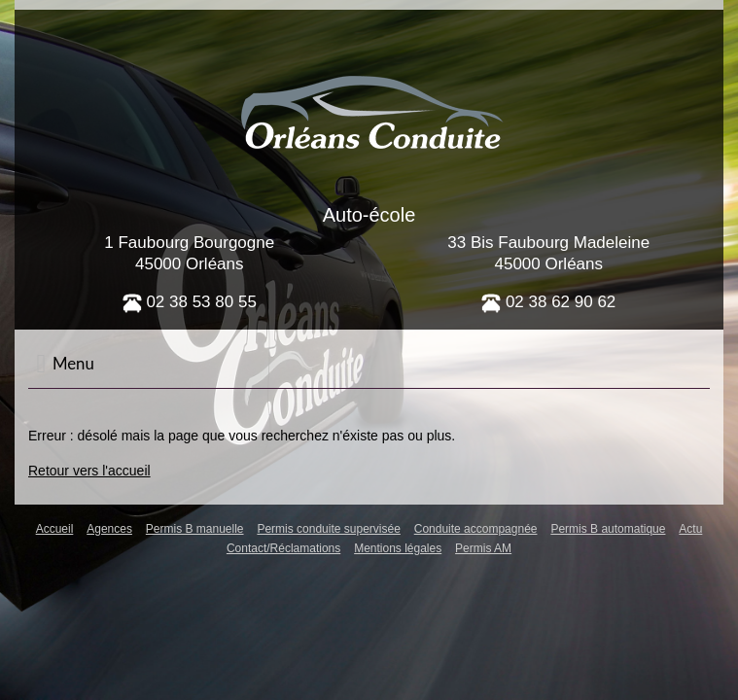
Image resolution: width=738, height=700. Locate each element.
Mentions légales (398, 548)
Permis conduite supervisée (328, 529)
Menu (65, 364)
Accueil (55, 529)
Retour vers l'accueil (89, 471)
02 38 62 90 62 (548, 302)
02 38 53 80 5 (185, 302)
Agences (109, 529)
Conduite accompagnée (476, 529)
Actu (690, 529)
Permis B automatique (608, 529)
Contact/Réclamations (283, 548)
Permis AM (483, 548)
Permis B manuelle (195, 529)
